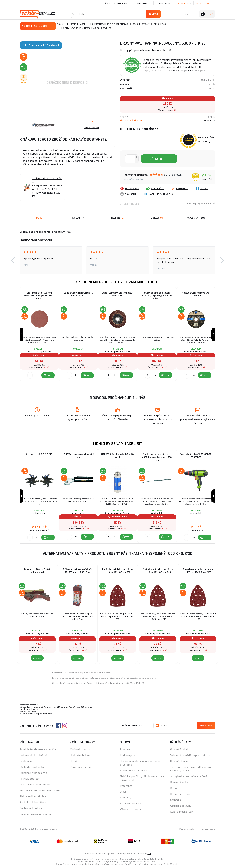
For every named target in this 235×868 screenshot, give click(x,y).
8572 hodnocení (173, 175)
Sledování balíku (80, 755)
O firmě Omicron (180, 761)
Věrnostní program (115, 3)
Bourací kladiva (179, 782)
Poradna (125, 749)
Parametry (78, 218)
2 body (204, 141)
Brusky (174, 788)
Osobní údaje (209, 829)
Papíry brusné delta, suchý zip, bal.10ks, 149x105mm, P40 (158, 571)
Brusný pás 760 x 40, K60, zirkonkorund (37, 571)
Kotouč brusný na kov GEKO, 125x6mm (196, 294)
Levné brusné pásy (148, 678)
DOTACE (75, 761)
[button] (13, 260)
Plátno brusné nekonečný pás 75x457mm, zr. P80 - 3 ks (78, 571)
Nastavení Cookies (31, 808)
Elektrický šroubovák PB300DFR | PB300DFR (196, 456)
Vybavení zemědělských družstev (190, 755)
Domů (60, 24)
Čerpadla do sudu (181, 806)
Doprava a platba (80, 767)
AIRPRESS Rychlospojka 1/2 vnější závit (118, 456)
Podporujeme (128, 755)
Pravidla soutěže (30, 779)
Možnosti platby (80, 749)
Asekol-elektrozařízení (33, 802)
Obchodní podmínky (32, 767)
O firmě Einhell (179, 749)
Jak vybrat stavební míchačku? (189, 776)
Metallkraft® (208, 80)
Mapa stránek (186, 829)
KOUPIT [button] (50, 375)
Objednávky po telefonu (34, 773)
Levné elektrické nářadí (63, 678)
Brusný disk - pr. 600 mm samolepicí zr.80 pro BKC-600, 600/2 (39, 296)
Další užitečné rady (182, 812)
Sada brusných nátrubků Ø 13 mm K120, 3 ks (78, 294)
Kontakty (164, 3)
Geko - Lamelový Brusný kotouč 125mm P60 (118, 294)
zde (149, 854)
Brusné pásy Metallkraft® (201, 204)
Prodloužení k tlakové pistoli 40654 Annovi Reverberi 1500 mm (157, 457)
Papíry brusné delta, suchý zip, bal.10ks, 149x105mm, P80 (118, 571)
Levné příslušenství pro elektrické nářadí (95, 678)
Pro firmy (143, 3)
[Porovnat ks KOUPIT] (30, 375)
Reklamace (26, 761)
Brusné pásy (161, 24)
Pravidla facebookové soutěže (38, 749)
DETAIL (37, 658)
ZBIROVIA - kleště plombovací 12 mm (78, 456)
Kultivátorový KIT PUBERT (39, 454)
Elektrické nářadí (77, 24)
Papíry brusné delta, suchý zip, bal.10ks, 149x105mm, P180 (198, 571)
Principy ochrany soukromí (36, 785)
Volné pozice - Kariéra (133, 771)
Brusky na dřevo (180, 794)
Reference (126, 786)
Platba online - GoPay (33, 796)
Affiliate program (130, 803)
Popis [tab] (39, 218)
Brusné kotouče (141, 24)
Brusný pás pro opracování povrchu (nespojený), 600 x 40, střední (157, 296)
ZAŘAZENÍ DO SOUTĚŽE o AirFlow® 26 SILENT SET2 (47, 186)
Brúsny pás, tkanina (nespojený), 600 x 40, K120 (121, 683)
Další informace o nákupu (35, 814)
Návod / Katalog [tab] (196, 218)
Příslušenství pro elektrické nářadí (110, 24)
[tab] (117, 218)
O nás (123, 792)
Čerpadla (176, 800)
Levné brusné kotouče (127, 678)
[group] (39, 335)
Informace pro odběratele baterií (40, 790)
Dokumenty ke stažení (33, 755)
